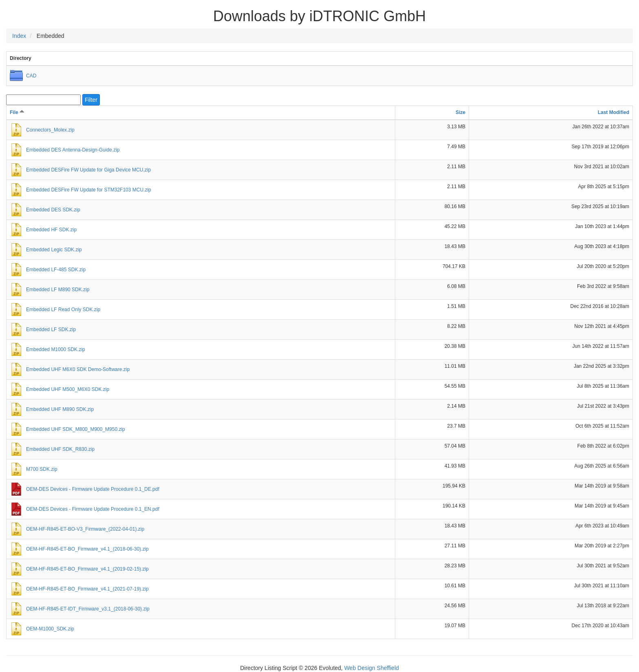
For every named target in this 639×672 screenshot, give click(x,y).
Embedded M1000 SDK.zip (56, 349)
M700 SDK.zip (42, 469)
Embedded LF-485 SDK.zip (56, 270)
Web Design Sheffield (372, 668)
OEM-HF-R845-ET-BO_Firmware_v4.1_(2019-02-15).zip (87, 569)
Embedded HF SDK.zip (51, 230)
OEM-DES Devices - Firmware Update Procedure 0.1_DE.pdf (93, 489)
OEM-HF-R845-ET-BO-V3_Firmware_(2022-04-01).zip (85, 529)
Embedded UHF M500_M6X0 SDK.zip (68, 389)
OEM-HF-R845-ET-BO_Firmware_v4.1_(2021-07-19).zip (87, 589)
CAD (31, 76)
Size (461, 112)
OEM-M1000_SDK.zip (50, 629)
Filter (91, 100)
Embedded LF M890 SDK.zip (58, 290)
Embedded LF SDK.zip (51, 329)
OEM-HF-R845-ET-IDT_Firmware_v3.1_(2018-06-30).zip (88, 609)
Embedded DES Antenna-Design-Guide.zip (73, 150)
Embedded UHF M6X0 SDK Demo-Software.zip (78, 369)
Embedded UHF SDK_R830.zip (60, 449)
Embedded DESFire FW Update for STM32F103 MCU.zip (89, 190)
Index (19, 36)
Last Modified (614, 112)
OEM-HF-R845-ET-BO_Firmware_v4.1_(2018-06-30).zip (87, 549)
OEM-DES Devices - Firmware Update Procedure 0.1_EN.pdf (93, 509)
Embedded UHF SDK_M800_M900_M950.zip (76, 429)
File (17, 112)
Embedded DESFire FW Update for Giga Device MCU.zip (88, 170)
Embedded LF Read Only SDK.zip (63, 310)
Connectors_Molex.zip (50, 130)
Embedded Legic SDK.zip (54, 250)
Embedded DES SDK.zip (53, 210)
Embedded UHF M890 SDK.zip (60, 409)
